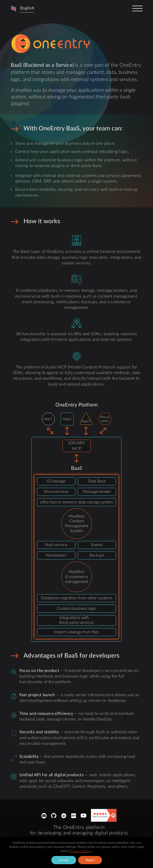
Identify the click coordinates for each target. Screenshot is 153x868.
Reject (90, 860)
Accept (64, 860)
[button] (23, 8)
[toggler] (137, 8)
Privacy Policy (80, 851)
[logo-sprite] (52, 44)
